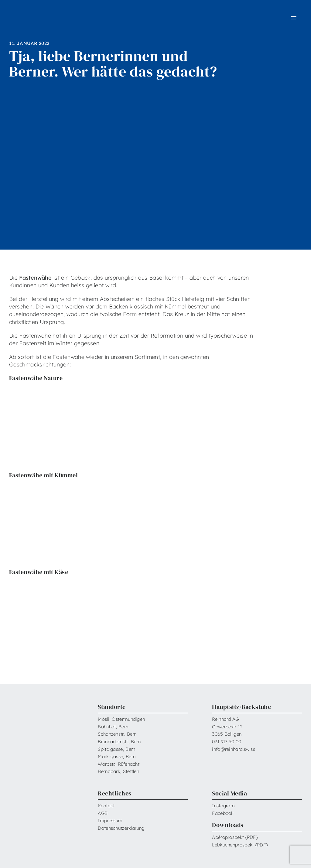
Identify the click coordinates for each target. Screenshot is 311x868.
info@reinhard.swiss (234, 749)
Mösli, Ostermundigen (121, 719)
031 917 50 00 (227, 742)
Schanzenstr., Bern (117, 734)
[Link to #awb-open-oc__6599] (293, 18)
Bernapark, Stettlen (118, 771)
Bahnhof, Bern (113, 727)
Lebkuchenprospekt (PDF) (240, 845)
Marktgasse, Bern (117, 756)
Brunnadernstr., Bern (119, 742)
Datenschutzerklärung (121, 828)
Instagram (223, 806)
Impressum (110, 820)
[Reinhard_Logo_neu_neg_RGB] (34, 15)
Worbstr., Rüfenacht (119, 764)
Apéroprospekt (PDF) (235, 837)
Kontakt (106, 806)
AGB (103, 813)
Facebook (223, 813)
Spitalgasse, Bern (116, 749)
